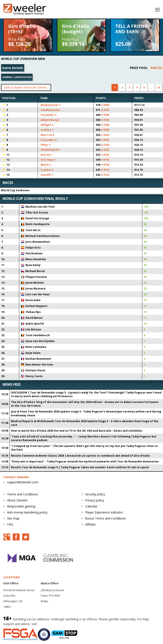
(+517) (105, 170)
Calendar (91, 506)
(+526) (105, 130)
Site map (13, 518)
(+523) (105, 140)
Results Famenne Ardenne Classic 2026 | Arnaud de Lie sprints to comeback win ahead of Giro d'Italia (80, 456)
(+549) (105, 105)
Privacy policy (95, 500)
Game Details (13, 68)
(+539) (105, 115)
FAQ (10, 524)
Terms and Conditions (23, 494)
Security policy (95, 494)
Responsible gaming (21, 506)
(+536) (105, 120)
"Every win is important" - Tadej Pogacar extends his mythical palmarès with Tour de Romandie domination (85, 461)
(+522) (105, 155)
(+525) (105, 135)
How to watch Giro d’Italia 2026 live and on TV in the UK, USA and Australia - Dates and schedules (77, 431)
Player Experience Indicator (104, 512)
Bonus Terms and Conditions (106, 518)
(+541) (105, 110)
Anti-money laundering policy (27, 512)
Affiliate (90, 524)
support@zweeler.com (23, 482)
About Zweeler (17, 500)
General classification (17, 77)
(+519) (105, 160)
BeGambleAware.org (54, 624)
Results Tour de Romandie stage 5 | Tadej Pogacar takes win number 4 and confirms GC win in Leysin (80, 467)
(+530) (105, 125)
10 (159, 88)
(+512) (105, 175)
